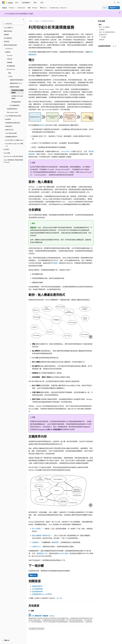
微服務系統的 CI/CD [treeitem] (16, 83)
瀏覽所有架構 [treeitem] (8, 31)
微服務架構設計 (37, 586)
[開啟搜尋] (114, 3)
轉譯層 (56, 542)
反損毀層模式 (57, 429)
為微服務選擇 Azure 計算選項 (42, 594)
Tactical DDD (65, 151)
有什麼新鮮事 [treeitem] (8, 38)
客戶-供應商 (36, 529)
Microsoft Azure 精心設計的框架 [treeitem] (13, 156)
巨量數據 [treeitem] (10, 62)
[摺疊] (23, 20)
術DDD (42, 125)
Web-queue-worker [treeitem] (13, 112)
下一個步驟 (102, 37)
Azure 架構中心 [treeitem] (8, 28)
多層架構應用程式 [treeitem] (12, 109)
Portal (105, 8)
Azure (37, 21)
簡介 (100, 25)
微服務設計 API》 (43, 553)
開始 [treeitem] (10, 73)
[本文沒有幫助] (116, 46)
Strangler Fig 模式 (44, 429)
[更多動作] (92, 21)
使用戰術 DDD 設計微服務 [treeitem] (17, 97)
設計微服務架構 (37, 589)
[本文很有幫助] (113, 46)
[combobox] (13, 24)
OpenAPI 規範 (63, 553)
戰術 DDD (33, 575)
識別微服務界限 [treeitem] (16, 102)
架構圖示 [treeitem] (6, 35)
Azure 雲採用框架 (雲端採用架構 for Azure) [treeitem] (13, 161)
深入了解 (59, 598)
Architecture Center (47, 21)
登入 (118, 2)
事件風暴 (54, 263)
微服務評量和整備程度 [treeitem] (17, 80)
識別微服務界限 (37, 591)
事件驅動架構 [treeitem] (11, 66)
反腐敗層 (35, 542)
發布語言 (47, 535)
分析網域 (102, 29)
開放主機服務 (37, 535)
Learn (30, 21)
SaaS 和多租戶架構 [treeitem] (11, 133)
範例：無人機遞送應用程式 (107, 32)
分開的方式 (36, 546)
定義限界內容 (103, 35)
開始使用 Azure (114, 8)
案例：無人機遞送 (104, 27)
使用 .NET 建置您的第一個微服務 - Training (41, 616)
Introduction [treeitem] (9, 48)
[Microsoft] (4, 3)
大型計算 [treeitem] (10, 59)
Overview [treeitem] (10, 55)
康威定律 (33, 227)
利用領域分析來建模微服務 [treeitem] (17, 91)
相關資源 (102, 39)
